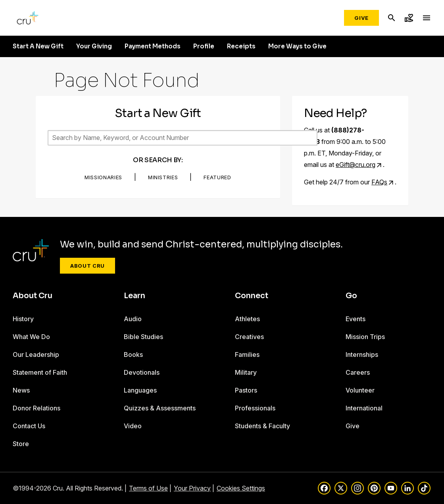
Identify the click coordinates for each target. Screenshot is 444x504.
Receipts (241, 46)
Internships (362, 355)
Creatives (249, 337)
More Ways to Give (297, 46)
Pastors (246, 390)
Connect (252, 296)
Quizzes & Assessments (160, 408)
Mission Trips (365, 337)
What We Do (31, 337)
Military (246, 372)
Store (21, 444)
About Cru (87, 266)
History (23, 319)
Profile (204, 46)
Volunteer (360, 390)
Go (351, 296)
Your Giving (94, 46)
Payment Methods (153, 46)
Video (133, 426)
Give (361, 18)
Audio (133, 319)
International (364, 408)
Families (247, 355)
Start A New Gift (38, 46)
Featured (217, 177)
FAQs (379, 182)
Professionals (255, 408)
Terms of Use (148, 488)
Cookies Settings (241, 488)
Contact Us (29, 426)
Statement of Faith (40, 372)
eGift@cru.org (356, 165)
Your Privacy (192, 488)
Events (356, 319)
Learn (135, 296)
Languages (140, 390)
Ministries (163, 177)
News (21, 390)
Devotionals (142, 372)
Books (133, 355)
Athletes (247, 319)
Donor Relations (37, 408)
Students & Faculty (262, 426)
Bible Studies (143, 337)
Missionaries (103, 177)
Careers (358, 372)
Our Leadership (36, 355)
